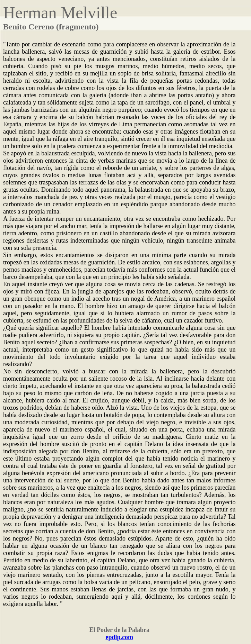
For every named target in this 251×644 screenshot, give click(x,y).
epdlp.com (120, 637)
